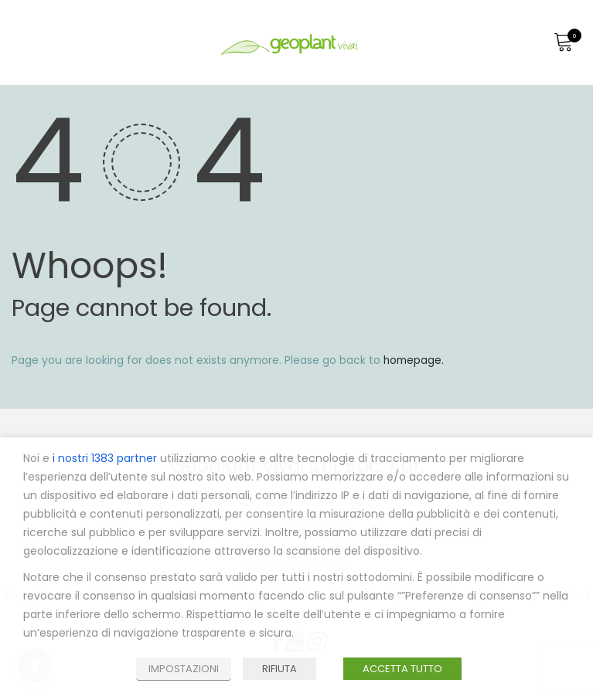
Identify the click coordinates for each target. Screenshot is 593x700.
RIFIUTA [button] (279, 669)
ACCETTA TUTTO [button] (402, 669)
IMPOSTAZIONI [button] (184, 669)
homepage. (415, 360)
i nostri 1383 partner (105, 458)
